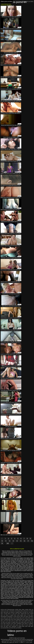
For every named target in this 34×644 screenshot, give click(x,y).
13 (13, 541)
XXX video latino (29, 554)
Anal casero (26, 600)
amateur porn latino (5, 611)
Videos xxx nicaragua (20, 602)
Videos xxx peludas (17, 556)
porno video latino (29, 626)
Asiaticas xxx (13, 554)
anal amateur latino (19, 611)
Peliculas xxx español (24, 552)
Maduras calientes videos (15, 555)
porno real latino (4, 626)
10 (2, 541)
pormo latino (3, 618)
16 (24, 541)
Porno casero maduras (13, 600)
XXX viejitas (21, 600)
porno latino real (30, 625)
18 (32, 541)
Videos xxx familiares (6, 604)
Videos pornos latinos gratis (7, 578)
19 (2, 543)
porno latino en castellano (28, 624)
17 (28, 541)
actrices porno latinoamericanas (8, 609)
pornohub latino (12, 628)
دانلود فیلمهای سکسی (10, 642)
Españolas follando (6, 573)
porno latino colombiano (16, 624)
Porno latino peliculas (28, 575)
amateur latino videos (20, 609)
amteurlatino (12, 611)
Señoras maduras (15, 551)
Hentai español (28, 602)
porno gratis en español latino (12, 622)
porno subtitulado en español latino (17, 626)
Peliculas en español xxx (24, 576)
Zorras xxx (23, 554)
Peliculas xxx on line (28, 553)
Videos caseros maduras (6, 576)
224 (8, 543)
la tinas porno (30, 615)
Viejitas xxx (30, 551)
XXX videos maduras (28, 604)
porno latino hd (22, 625)
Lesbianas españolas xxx (7, 603)
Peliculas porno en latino (14, 575)
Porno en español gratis (25, 573)
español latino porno (25, 614)
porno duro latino (7, 621)
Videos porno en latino (13, 639)
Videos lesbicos (20, 579)
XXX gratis (13, 604)
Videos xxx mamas (23, 551)
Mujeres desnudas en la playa (26, 603)
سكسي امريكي (29, 642)
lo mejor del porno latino (18, 617)
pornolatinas (19, 628)
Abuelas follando (11, 553)
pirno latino (26, 617)
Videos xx (22, 575)
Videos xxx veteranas (6, 551)
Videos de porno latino (21, 601)
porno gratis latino (22, 622)
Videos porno (9, 577)
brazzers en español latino (16, 612)
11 (6, 541)
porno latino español (5, 625)
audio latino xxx (7, 612)
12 (9, 541)
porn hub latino (10, 618)
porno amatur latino (26, 618)
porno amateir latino (17, 618)
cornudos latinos (7, 614)
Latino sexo (23, 578)
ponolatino (31, 617)
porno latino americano (6, 624)
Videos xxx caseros (19, 553)
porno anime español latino (17, 619)
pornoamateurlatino (5, 628)
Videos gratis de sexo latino (26, 555)
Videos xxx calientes (5, 554)
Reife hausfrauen (4, 639)
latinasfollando (4, 617)
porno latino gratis (14, 625)
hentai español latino (22, 615)
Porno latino (18, 554)
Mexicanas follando (17, 606)
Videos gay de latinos (7, 552)
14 (17, 541)
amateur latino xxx (29, 609)
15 (21, 541)
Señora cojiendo (15, 576)
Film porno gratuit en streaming (24, 639)
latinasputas (10, 617)
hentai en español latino (11, 615)
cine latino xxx (25, 612)
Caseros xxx (28, 578)
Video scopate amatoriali (15, 641)
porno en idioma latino (16, 621)
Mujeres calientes (15, 552)
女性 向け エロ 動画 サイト (20, 642)
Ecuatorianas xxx (12, 602)
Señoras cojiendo (6, 555)
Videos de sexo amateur (27, 577)
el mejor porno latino (16, 614)
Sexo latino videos (4, 600)
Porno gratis (5, 602)
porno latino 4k (30, 622)
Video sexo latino (17, 578)
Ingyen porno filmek (24, 641)
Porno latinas (29, 601)
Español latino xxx (16, 603)
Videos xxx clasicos (19, 604)
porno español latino (26, 621)
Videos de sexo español (15, 573)
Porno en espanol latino (17, 577)
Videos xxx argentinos (11, 601)
